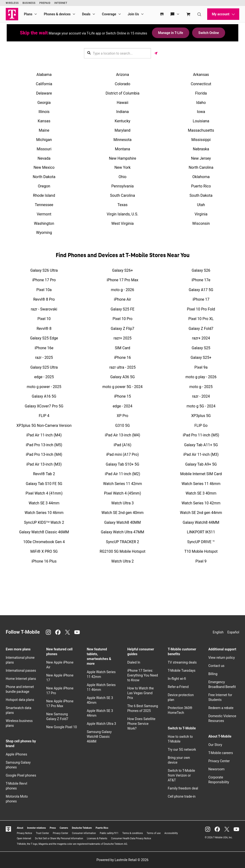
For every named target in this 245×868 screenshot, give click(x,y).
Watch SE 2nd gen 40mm (122, 513)
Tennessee (44, 205)
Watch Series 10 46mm (44, 513)
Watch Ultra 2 (122, 561)
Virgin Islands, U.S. (122, 214)
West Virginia (122, 223)
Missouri (44, 149)
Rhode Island (44, 195)
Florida (201, 93)
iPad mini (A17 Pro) (122, 454)
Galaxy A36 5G (122, 377)
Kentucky (122, 121)
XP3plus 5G (201, 416)
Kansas (44, 121)
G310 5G (123, 426)
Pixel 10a (44, 290)
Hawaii (123, 103)
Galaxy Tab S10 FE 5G (44, 484)
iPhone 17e (201, 280)
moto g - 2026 (122, 290)
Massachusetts (201, 130)
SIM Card (122, 348)
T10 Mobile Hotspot (201, 551)
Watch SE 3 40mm (201, 493)
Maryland (122, 130)
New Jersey (201, 158)
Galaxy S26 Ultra (44, 270)
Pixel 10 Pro (122, 319)
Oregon (44, 186)
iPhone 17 (201, 299)
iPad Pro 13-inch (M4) (44, 454)
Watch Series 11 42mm (122, 484)
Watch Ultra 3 (122, 503)
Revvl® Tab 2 (44, 474)
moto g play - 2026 (201, 377)
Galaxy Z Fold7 (201, 329)
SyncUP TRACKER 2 (122, 542)
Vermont (44, 214)
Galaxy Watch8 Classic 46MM (44, 532)
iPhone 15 (122, 396)
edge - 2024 (122, 406)
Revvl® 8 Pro (44, 299)
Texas (122, 205)
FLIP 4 (44, 416)
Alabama (44, 75)
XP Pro (122, 416)
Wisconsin (201, 223)
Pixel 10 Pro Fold (201, 309)
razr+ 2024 (201, 338)
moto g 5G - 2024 (201, 406)
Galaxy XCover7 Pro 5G (44, 406)
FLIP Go (201, 426)
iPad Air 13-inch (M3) (44, 464)
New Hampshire (122, 158)
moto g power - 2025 (44, 387)
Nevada (44, 158)
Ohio (123, 177)
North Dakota (44, 177)
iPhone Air (122, 299)
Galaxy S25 (201, 348)
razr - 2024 (201, 396)
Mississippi (201, 140)
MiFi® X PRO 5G (44, 551)
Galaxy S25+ (201, 358)
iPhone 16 (122, 358)
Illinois (44, 112)
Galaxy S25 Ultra (44, 367)
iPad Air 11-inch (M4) (44, 435)
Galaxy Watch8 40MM (122, 522)
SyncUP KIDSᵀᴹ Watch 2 (44, 522)
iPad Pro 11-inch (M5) (201, 435)
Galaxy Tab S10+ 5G (122, 464)
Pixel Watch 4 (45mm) (123, 493)
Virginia (201, 214)
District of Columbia (122, 93)
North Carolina (201, 167)
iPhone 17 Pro (44, 280)
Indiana (122, 112)
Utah (201, 205)
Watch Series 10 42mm (201, 503)
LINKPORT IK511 (201, 532)
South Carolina (122, 195)
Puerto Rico (201, 186)
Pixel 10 (44, 319)
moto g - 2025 (201, 387)
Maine (44, 130)
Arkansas (201, 75)
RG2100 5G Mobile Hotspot (122, 551)
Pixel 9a (201, 367)
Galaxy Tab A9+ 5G (201, 464)
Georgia (44, 103)
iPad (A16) (122, 445)
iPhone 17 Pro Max (122, 280)
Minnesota (122, 140)
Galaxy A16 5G (44, 396)
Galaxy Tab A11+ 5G (201, 445)
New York (122, 167)
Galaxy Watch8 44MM (201, 522)
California (44, 84)
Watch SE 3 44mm (44, 503)
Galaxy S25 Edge (44, 338)
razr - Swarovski (44, 309)
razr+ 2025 (123, 338)
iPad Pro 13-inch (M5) (44, 445)
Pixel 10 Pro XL (201, 319)
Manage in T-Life (171, 33)
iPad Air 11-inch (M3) (201, 454)
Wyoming (44, 233)
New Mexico (44, 167)
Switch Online (209, 33)
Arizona (122, 75)
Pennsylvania (122, 186)
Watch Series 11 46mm (201, 484)
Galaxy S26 (201, 270)
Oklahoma (201, 177)
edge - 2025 (44, 377)
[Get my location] (156, 53)
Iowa (201, 112)
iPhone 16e (44, 348)
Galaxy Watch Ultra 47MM (122, 532)
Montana (122, 149)
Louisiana (201, 121)
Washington (44, 223)
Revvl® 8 (44, 329)
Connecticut (201, 84)
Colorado (123, 84)
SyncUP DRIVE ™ (201, 542)
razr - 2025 (44, 358)
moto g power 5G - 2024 (122, 387)
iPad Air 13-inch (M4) (122, 435)
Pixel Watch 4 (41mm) (44, 493)
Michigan (44, 140)
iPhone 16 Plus (44, 561)
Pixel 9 (201, 561)
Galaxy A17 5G (201, 290)
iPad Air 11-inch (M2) (122, 474)
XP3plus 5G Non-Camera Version (44, 426)
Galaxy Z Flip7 (122, 329)
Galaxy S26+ (123, 270)
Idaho (201, 103)
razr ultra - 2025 (122, 367)
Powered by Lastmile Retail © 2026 (122, 860)
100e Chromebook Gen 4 (44, 542)
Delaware (44, 93)
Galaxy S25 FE (122, 309)
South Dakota (201, 195)
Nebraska (201, 149)
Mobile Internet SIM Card (201, 474)
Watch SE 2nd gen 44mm (201, 513)
